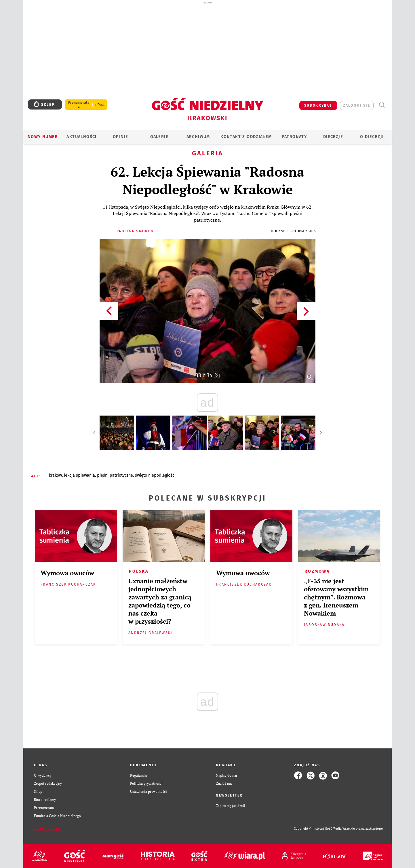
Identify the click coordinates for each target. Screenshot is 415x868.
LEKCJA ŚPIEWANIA (79, 475)
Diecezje (333, 137)
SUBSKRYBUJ (318, 105)
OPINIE (120, 137)
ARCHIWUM (198, 137)
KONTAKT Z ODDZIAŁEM (246, 137)
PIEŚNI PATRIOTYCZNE (115, 475)
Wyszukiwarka (382, 105)
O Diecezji (372, 137)
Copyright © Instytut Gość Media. (318, 829)
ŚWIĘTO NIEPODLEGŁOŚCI (155, 475)
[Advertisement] (207, 48)
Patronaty (294, 137)
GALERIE (159, 137)
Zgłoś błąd (47, 829)
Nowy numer (43, 137)
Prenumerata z (79, 105)
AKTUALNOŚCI (81, 137)
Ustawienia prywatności (149, 791)
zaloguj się (357, 105)
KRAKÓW (55, 475)
